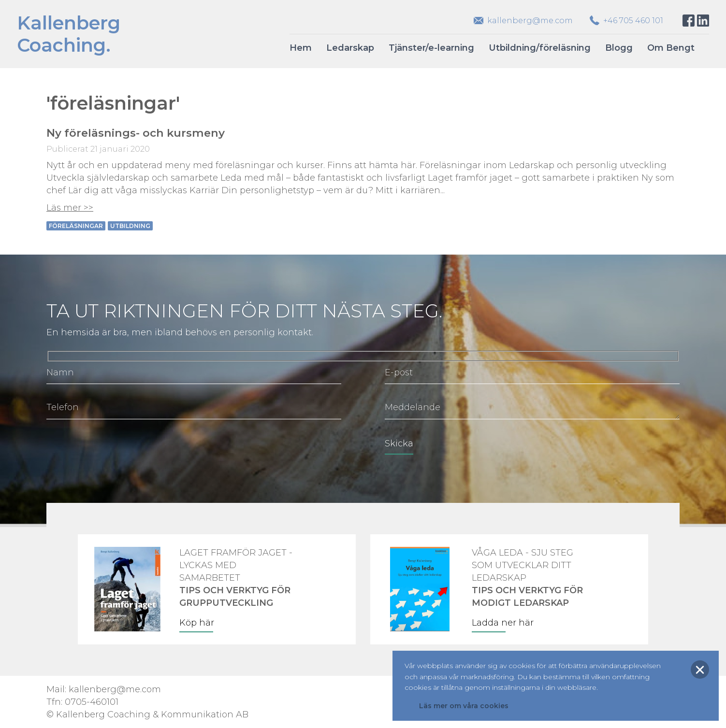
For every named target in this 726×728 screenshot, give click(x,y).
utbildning (130, 226)
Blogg (619, 48)
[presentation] (120, 450)
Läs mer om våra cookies (464, 706)
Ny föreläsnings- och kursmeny (136, 133)
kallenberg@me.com (530, 21)
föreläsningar (76, 226)
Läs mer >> (70, 208)
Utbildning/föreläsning (540, 48)
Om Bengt (671, 48)
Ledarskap (350, 48)
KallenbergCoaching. (69, 34)
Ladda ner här (503, 623)
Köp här (197, 623)
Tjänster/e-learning (431, 48)
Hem (301, 48)
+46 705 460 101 (633, 21)
